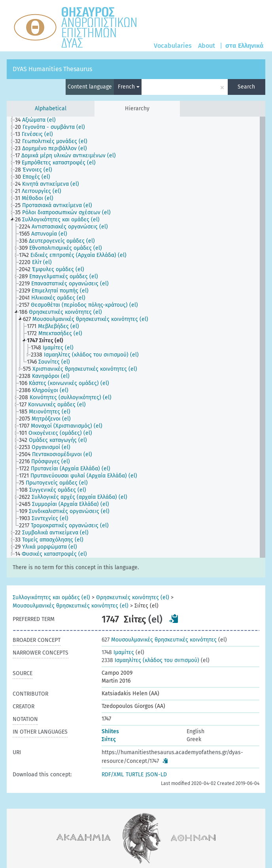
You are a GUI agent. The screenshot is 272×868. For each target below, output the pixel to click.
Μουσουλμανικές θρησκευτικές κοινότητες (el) (71, 606)
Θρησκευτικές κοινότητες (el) (133, 597)
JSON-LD (156, 775)
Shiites (110, 731)
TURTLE (135, 775)
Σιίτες (109, 739)
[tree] (136, 337)
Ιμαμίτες (118, 652)
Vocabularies (173, 46)
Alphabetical (51, 108)
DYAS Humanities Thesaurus (52, 69)
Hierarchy (137, 108)
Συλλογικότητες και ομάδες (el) (51, 597)
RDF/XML (113, 775)
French (129, 87)
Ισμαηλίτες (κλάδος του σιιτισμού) (150, 660)
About (207, 46)
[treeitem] (39, 120)
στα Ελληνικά (245, 46)
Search (246, 87)
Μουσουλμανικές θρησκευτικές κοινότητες (159, 640)
